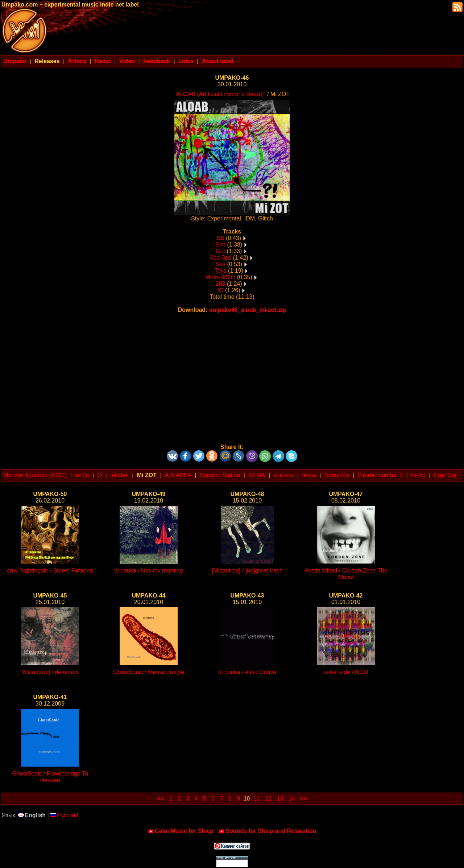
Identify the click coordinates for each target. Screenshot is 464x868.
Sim (220, 245)
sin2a (82, 475)
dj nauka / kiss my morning (148, 571)
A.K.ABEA (178, 475)
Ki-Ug (418, 475)
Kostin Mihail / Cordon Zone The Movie (346, 574)
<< (160, 799)
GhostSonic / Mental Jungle (149, 672)
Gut (220, 251)
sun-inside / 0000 (346, 672)
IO (221, 290)
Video (127, 61)
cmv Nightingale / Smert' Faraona (50, 571)
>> (304, 799)
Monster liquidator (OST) (35, 475)
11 (257, 799)
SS (220, 238)
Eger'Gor (446, 475)
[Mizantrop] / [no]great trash (247, 571)
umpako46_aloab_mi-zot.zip (248, 310)
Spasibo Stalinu (220, 475)
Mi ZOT (147, 475)
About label (218, 61)
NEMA (257, 475)
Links (186, 61)
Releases (47, 61)
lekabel (119, 475)
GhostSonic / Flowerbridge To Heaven (50, 777)
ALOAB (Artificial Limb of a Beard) (220, 94)
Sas (220, 264)
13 (280, 799)
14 (292, 799)
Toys (221, 271)
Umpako (15, 61)
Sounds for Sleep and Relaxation (267, 831)
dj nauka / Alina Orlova (247, 672)
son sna (284, 475)
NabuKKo (337, 475)
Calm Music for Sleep (181, 831)
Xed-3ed (221, 258)
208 (221, 284)
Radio (103, 61)
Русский (64, 815)
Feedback (157, 61)
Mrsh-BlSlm (221, 277)
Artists (77, 61)
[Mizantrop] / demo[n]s (50, 672)
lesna (309, 475)
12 (268, 799)
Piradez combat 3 (380, 475)
